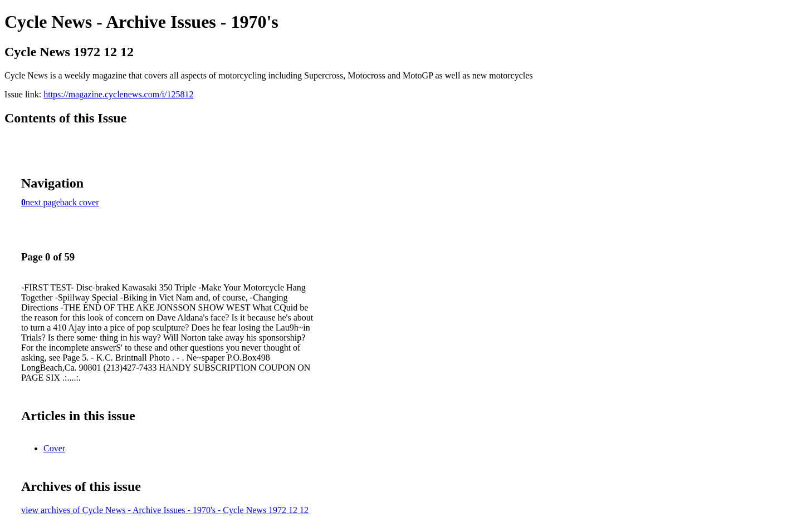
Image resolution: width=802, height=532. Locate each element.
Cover (54, 448)
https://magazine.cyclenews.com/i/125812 (118, 94)
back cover (80, 202)
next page (43, 202)
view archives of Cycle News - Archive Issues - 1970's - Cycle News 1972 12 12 (165, 510)
